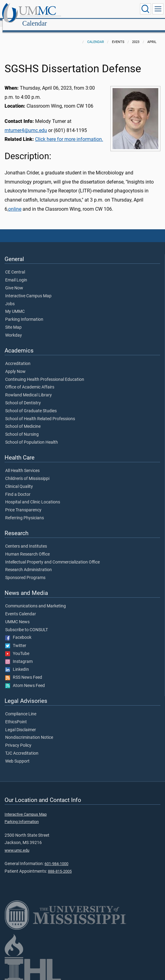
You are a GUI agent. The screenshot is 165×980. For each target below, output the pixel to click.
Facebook (18, 631)
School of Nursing (22, 428)
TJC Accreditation (22, 747)
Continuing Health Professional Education (45, 373)
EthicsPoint (16, 715)
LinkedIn (17, 663)
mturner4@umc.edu (26, 124)
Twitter (16, 639)
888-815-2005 (60, 865)
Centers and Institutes (26, 540)
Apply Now (15, 365)
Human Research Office (27, 548)
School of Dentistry (23, 396)
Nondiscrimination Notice (29, 731)
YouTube (17, 647)
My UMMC (15, 305)
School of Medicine (23, 420)
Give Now (14, 281)
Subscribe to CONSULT (27, 623)
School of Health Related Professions (40, 412)
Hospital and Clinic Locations (33, 495)
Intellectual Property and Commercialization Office (52, 556)
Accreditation (18, 357)
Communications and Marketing (36, 599)
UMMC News (17, 615)
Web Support (17, 755)
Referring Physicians (25, 511)
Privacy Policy (18, 739)
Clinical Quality (19, 480)
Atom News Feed (25, 679)
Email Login (16, 274)
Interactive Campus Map (28, 289)
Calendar (93, 10)
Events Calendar (21, 607)
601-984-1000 (56, 857)
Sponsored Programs (25, 571)
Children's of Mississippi (27, 472)
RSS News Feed (24, 671)
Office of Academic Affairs (30, 381)
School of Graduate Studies (31, 404)
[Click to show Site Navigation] (158, 9)
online (15, 202)
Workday (14, 329)
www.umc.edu (17, 844)
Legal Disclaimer (21, 723)
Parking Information (24, 313)
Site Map (13, 321)
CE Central (15, 266)
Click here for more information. (69, 132)
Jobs (10, 297)
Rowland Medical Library (29, 388)
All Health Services (22, 464)
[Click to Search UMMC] (145, 9)
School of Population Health (32, 436)
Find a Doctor (18, 488)
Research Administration (29, 563)
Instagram (19, 655)
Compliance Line (21, 707)
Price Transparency (23, 503)
